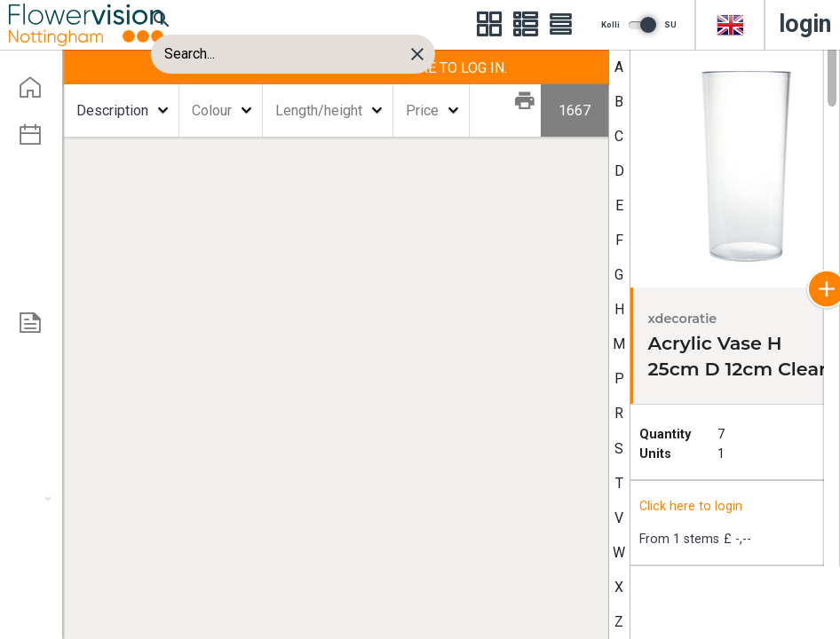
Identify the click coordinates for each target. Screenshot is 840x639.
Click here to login (691, 506)
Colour (212, 110)
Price (422, 110)
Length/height (319, 110)
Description (112, 110)
